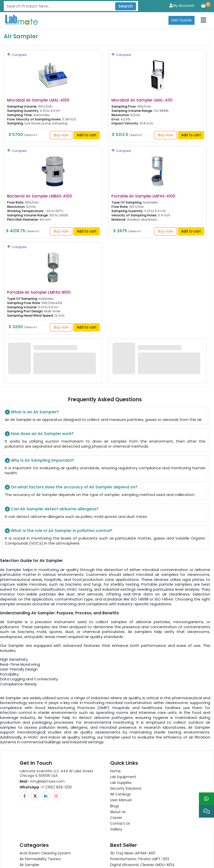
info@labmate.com (42, 781)
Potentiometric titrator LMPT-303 (140, 859)
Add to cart (87, 135)
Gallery (116, 829)
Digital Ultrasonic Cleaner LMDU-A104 (142, 865)
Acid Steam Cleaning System (45, 853)
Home (115, 771)
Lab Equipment (123, 777)
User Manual (121, 800)
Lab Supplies (121, 783)
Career (116, 818)
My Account (182, 5)
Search (126, 6)
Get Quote (181, 16)
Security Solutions (126, 788)
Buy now (61, 135)
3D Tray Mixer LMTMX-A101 (133, 853)
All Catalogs (120, 794)
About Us (118, 812)
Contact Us (120, 823)
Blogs (115, 806)
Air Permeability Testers (40, 859)
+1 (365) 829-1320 (46, 787)
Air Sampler (30, 865)
